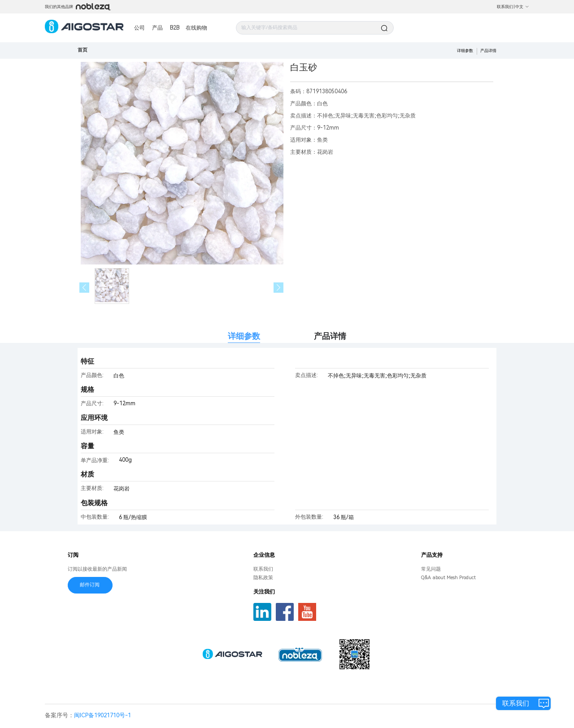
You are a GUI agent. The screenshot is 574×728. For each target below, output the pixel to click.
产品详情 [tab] (330, 336)
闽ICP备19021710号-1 (102, 715)
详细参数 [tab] (244, 336)
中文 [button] (522, 7)
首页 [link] (83, 50)
